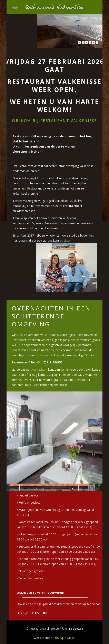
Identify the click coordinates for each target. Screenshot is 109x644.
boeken (65, 241)
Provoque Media (64, 638)
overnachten (39, 369)
